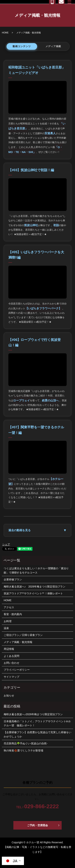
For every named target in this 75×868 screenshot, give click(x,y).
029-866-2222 (41, 806)
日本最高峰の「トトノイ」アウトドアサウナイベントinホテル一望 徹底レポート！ (37, 723)
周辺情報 (9, 649)
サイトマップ (12, 677)
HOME (5, 33)
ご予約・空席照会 (37, 825)
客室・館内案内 (13, 614)
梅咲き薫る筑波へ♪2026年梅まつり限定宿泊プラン (33, 714)
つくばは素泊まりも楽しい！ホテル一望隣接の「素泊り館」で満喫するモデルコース (36, 570)
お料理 (8, 621)
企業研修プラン (13, 579)
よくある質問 (12, 656)
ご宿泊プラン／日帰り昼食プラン (23, 635)
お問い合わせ (12, 663)
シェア (6, 544)
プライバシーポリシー (17, 670)
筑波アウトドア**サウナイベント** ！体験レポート (33, 593)
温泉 (6, 628)
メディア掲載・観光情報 (18, 642)
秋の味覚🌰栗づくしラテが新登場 (23, 750)
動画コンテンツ (22, 46)
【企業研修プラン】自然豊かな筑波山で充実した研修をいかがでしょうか (37, 734)
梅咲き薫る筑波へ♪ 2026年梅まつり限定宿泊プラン (35, 587)
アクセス (9, 607)
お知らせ (9, 696)
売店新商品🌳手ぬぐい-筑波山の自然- (26, 743)
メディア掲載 (53, 46)
